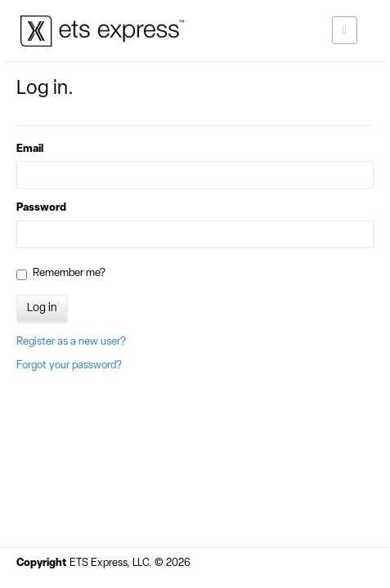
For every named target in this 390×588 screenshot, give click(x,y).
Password (41, 208)
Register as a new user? (71, 342)
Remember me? (61, 274)
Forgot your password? (69, 365)
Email (30, 149)
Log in (42, 308)
